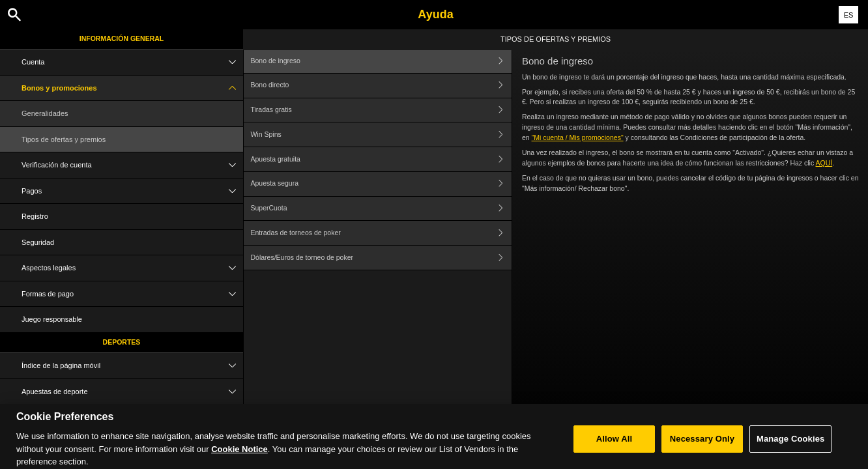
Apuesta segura (381, 184)
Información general (122, 38)
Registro (35, 216)
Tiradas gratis (381, 110)
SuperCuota (381, 209)
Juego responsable (52, 319)
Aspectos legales (132, 268)
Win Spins (381, 135)
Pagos (132, 191)
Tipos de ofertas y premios (64, 139)
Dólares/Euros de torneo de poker (381, 258)
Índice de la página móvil (132, 366)
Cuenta (132, 62)
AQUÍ (824, 163)
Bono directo (381, 86)
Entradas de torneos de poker (381, 233)
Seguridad (38, 242)
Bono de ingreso (381, 61)
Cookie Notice (239, 456)
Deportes (122, 342)
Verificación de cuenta (132, 165)
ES (849, 15)
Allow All (615, 445)
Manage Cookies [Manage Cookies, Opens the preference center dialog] (790, 445)
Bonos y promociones (132, 88)
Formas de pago (132, 294)
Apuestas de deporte (132, 392)
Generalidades (45, 113)
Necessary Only (702, 445)
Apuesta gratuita (381, 159)
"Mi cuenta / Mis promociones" (578, 137)
